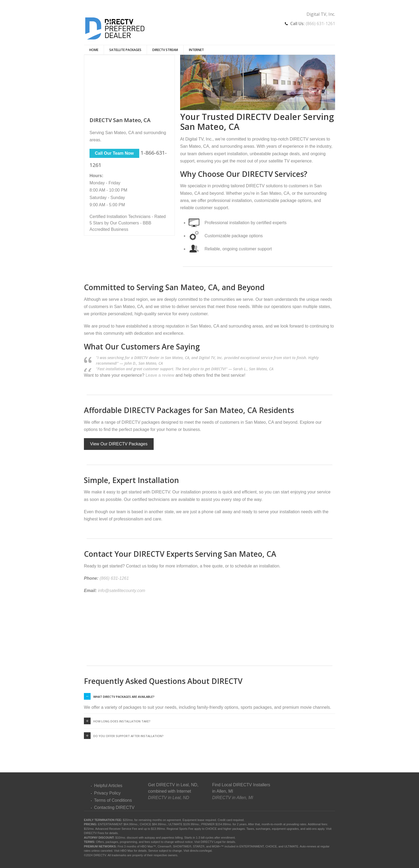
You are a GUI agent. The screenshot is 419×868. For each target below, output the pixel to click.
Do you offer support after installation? (128, 736)
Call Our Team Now (114, 153)
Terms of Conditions (113, 800)
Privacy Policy (107, 793)
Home (94, 50)
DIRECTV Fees (94, 833)
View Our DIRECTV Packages (119, 444)
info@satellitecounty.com (121, 591)
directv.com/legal (201, 851)
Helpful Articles (108, 786)
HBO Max (127, 851)
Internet (196, 50)
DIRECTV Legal (211, 842)
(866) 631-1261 (320, 24)
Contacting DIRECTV (114, 807)
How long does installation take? (122, 721)
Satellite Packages (125, 50)
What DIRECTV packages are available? (124, 697)
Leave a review (160, 375)
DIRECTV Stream (165, 50)
